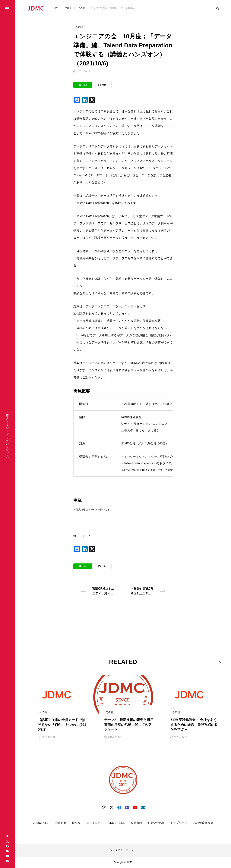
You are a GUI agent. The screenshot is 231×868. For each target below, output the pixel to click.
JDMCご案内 (41, 823)
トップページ (179, 823)
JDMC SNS (117, 823)
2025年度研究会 (203, 823)
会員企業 (61, 823)
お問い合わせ (156, 823)
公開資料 (136, 823)
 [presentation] (215, 662)
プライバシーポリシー (123, 850)
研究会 (76, 823)
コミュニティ (95, 823)
